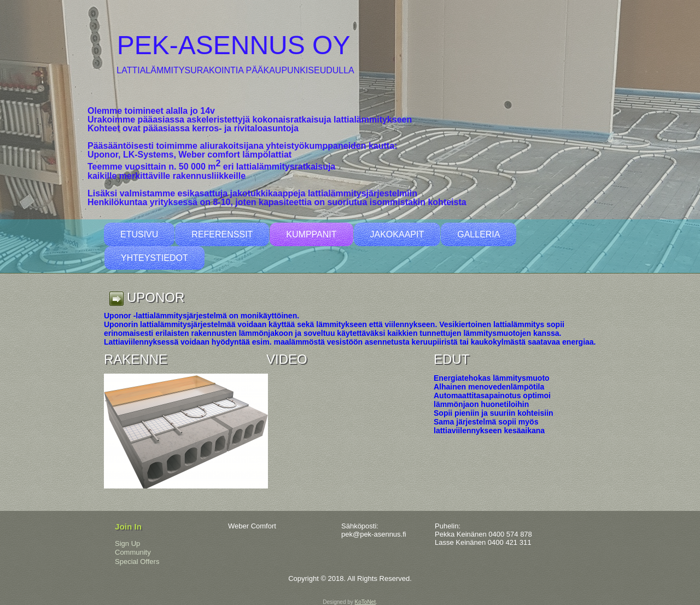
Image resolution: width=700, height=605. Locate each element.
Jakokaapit (397, 234)
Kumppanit (311, 234)
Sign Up (127, 543)
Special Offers (137, 562)
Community (133, 552)
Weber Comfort (252, 526)
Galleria (479, 234)
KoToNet (365, 602)
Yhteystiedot (154, 258)
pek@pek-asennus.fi (374, 534)
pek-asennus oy (234, 45)
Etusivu (139, 234)
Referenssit (222, 234)
